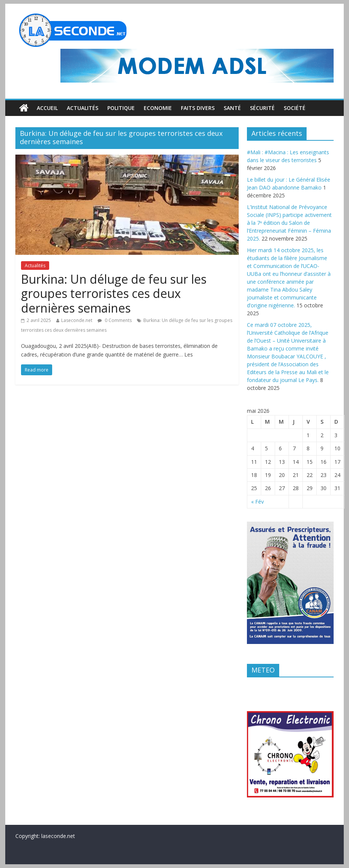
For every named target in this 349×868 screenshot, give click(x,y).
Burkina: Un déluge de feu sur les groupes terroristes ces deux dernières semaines (114, 293)
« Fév (257, 502)
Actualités (83, 108)
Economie (158, 108)
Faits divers (198, 108)
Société (295, 108)
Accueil (47, 108)
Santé (232, 108)
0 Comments (115, 320)
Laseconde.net (77, 320)
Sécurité (262, 108)
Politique (121, 108)
